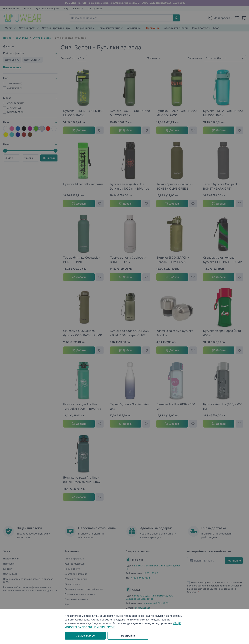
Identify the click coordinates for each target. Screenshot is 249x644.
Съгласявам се (85, 636)
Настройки (128, 636)
